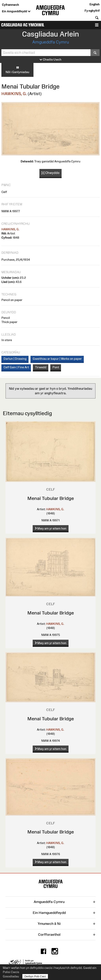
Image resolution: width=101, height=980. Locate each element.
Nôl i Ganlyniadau (17, 70)
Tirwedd (41, 367)
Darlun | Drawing (15, 359)
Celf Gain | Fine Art (16, 367)
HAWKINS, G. (14, 94)
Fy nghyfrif (92, 11)
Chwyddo (50, 173)
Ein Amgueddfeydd (16, 12)
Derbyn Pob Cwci (35, 976)
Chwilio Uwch (50, 60)
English (95, 4)
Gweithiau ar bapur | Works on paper (57, 359)
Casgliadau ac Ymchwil (23, 25)
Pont (56, 367)
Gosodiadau (11, 976)
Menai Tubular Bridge (51, 498)
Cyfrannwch (10, 5)
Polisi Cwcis (11, 972)
